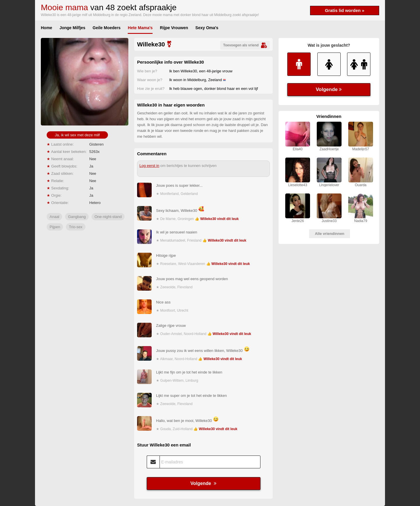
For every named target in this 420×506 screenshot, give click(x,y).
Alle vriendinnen (329, 234)
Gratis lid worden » (345, 10)
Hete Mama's (140, 28)
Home (47, 28)
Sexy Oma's (207, 28)
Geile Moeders (107, 28)
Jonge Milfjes (72, 28)
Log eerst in (149, 166)
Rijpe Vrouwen (174, 28)
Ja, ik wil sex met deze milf (77, 135)
